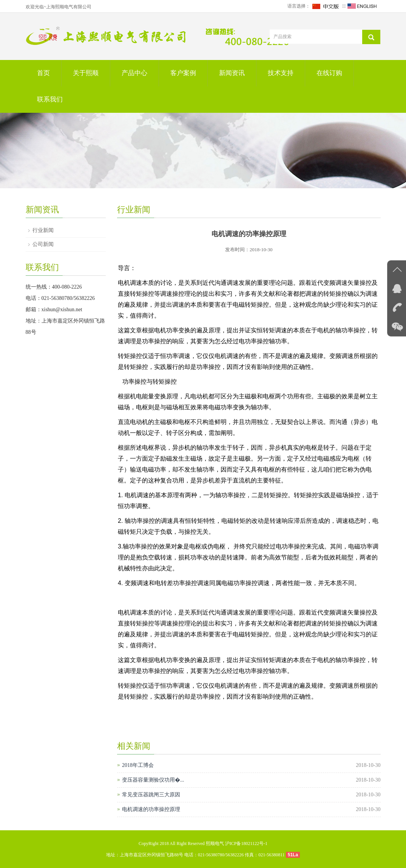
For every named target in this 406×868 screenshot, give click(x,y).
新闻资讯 (232, 73)
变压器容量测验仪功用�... (153, 780)
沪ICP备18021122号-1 (246, 843)
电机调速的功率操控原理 (151, 809)
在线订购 (329, 73)
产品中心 (134, 73)
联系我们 (50, 99)
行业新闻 (43, 230)
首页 (43, 73)
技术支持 (281, 73)
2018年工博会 (138, 765)
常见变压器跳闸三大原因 (151, 795)
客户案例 (183, 73)
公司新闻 (43, 244)
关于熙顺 (86, 73)
